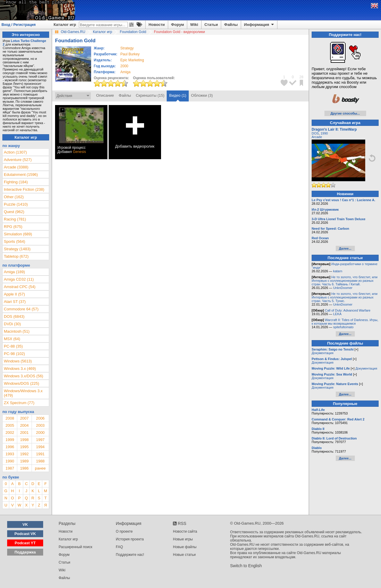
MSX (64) (12, 339)
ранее (40, 468)
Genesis (79, 152)
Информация (259, 25)
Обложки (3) (202, 95)
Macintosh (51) (17, 331)
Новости (157, 25)
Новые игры (183, 539)
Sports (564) (15, 241)
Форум (178, 25)
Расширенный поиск (75, 547)
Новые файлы (185, 547)
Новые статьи (184, 555)
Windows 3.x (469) (20, 369)
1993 (10, 454)
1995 (24, 447)
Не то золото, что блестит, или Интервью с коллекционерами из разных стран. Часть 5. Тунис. (345, 297)
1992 (24, 454)
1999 (10, 440)
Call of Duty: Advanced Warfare (348, 310)
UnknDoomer (343, 288)
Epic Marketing (132, 60)
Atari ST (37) (15, 302)
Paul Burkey (130, 54)
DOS (315, 133)
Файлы (231, 25)
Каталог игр (65, 25)
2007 (24, 418)
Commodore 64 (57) (21, 309)
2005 (10, 425)
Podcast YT (25, 543)
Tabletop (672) (16, 256)
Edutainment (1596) (21, 175)
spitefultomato (343, 327)
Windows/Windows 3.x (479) (23, 393)
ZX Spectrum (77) (19, 403)
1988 (40, 461)
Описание (105, 95)
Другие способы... (345, 113)
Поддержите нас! (130, 555)
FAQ (119, 547)
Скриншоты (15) (150, 95)
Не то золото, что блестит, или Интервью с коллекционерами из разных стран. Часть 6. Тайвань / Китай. (345, 281)
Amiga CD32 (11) (19, 279)
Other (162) (14, 197)
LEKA (337, 314)
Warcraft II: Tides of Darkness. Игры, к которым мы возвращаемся (345, 322)
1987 (10, 468)
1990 (10, 461)
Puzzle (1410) (16, 204)
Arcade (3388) (16, 167)
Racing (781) (15, 219)
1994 (40, 447)
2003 (40, 425)
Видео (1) (178, 95)
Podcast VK (25, 534)
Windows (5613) (18, 361)
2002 (10, 433)
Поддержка (25, 552)
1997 (40, 440)
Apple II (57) (14, 294)
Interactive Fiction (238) (24, 189)
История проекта (130, 539)
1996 (10, 447)
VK (25, 524)
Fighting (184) (16, 182)
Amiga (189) (14, 272)
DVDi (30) (12, 324)
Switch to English (246, 566)
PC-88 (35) (13, 346)
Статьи (211, 25)
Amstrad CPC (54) (20, 287)
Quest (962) (14, 212)
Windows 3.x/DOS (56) (24, 376)
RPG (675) (13, 227)
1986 (24, 468)
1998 (24, 440)
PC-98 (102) (14, 354)
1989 (24, 461)
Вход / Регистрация (19, 25)
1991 (40, 454)
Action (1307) (15, 152)
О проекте (124, 531)
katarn (338, 271)
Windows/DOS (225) (21, 383)
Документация (323, 353)
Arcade (317, 137)
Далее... (345, 248)
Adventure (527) (18, 160)
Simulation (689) (18, 234)
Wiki (194, 25)
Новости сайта (185, 531)
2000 (124, 66)
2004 (24, 425)
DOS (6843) (14, 316)
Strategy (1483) (17, 249)
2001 (24, 433)
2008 (10, 418)
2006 (40, 418)
